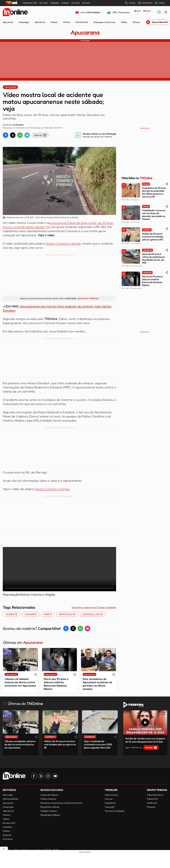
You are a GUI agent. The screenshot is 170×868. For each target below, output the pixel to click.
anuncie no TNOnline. (88, 298)
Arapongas (24, 22)
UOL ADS (86, 3)
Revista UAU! (82, 22)
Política (67, 22)
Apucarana (8, 22)
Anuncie (109, 799)
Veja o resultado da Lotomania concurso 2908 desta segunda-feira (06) (98, 744)
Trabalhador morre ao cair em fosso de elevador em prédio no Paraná (154, 215)
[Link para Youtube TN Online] (55, 776)
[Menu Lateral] (166, 12)
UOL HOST (44, 3)
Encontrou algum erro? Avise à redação (94, 607)
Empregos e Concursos (104, 22)
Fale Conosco (111, 795)
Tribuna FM (152, 799)
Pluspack (151, 807)
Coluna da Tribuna (49, 795)
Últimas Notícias (11, 799)
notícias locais (93, 614)
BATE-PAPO (145, 3)
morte (48, 614)
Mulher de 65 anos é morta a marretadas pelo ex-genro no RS (153, 237)
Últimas (136, 22)
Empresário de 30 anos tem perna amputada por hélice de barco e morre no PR (154, 192)
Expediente (110, 803)
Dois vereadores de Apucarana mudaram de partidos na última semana (97, 684)
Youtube (151, 748)
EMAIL (160, 3)
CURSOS (65, 3)
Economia (8, 839)
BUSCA (130, 3)
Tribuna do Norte (155, 795)
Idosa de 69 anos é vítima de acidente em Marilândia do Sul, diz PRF (153, 258)
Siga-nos (40, 135)
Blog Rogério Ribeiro (50, 815)
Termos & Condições (115, 811)
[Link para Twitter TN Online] (41, 776)
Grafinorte (152, 803)
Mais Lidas (8, 795)
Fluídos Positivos (48, 799)
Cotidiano (7, 827)
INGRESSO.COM (30, 3)
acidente (11, 614)
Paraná (54, 22)
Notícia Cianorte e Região (63, 243)
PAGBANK (55, 3)
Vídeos (124, 22)
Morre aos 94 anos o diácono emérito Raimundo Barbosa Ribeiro (56, 684)
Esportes (7, 835)
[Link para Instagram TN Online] (48, 776)
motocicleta (67, 614)
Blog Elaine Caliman (50, 807)
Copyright (110, 807)
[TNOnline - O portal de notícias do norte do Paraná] (15, 12)
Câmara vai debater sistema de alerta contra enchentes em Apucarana (20, 682)
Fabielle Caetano (49, 811)
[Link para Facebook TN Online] (34, 776)
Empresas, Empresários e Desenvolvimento (62, 803)
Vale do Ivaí (40, 22)
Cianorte (31, 614)
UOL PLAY (76, 3)
